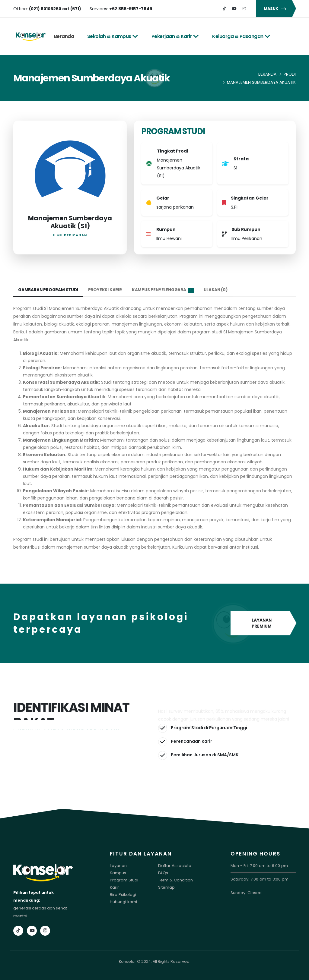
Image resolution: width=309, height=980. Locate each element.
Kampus (118, 873)
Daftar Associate (174, 866)
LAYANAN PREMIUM (263, 624)
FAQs (163, 873)
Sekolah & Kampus (113, 36)
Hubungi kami (123, 902)
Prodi (290, 74)
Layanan (118, 866)
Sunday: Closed (246, 893)
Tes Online (70, 73)
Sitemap (166, 887)
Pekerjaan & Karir (175, 36)
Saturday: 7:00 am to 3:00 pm (259, 879)
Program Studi (124, 880)
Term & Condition (175, 880)
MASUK (276, 9)
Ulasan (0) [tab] (219, 290)
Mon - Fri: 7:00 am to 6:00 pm (258, 866)
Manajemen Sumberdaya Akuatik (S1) (70, 222)
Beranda (64, 36)
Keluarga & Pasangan (241, 36)
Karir (114, 887)
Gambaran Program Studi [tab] (49, 290)
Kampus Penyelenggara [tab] (165, 290)
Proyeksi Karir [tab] (107, 290)
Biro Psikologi (123, 895)
